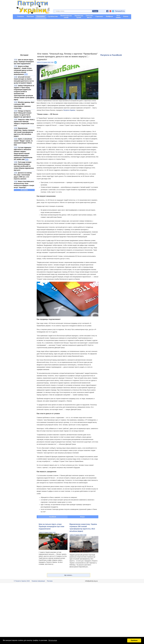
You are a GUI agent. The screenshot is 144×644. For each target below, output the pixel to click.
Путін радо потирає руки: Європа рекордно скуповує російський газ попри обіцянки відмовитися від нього (24, 166)
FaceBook (53, 517)
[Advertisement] (72, 37)
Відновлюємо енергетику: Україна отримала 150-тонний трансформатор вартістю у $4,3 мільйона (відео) (24, 132)
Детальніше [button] (53, 640)
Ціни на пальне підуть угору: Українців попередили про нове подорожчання (24, 62)
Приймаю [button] (134, 640)
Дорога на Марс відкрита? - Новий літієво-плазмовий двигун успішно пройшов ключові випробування (23, 70)
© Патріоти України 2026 (22, 581)
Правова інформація (38, 581)
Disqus (82, 517)
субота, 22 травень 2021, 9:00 (45, 63)
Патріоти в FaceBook (111, 55)
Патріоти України (69, 110)
